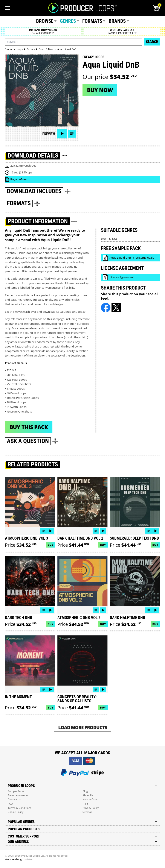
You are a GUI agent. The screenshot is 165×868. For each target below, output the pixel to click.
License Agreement (122, 277)
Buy (50, 545)
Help (85, 804)
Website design (14, 859)
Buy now (100, 90)
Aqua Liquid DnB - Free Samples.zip (132, 258)
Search (152, 42)
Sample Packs (16, 791)
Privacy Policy (91, 808)
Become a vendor (18, 795)
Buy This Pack (29, 427)
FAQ (10, 804)
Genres (68, 21)
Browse (45, 21)
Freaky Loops (93, 57)
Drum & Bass (109, 238)
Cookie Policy (16, 812)
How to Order (91, 799)
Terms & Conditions (20, 808)
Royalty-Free (18, 179)
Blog (85, 791)
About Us (88, 795)
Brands (117, 21)
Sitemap (87, 812)
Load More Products (83, 727)
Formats (92, 21)
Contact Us (14, 799)
